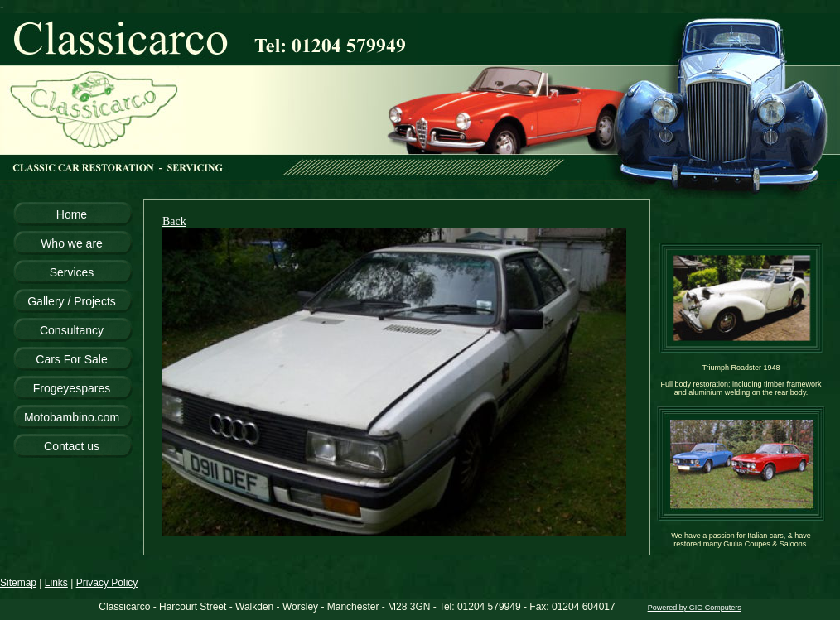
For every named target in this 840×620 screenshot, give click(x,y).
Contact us (72, 446)
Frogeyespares (72, 388)
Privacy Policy (107, 583)
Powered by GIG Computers (695, 608)
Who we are (72, 243)
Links (56, 583)
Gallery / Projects (72, 301)
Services (72, 272)
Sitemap (18, 583)
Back (174, 221)
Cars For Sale (71, 359)
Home (72, 214)
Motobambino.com (72, 417)
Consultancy (72, 330)
